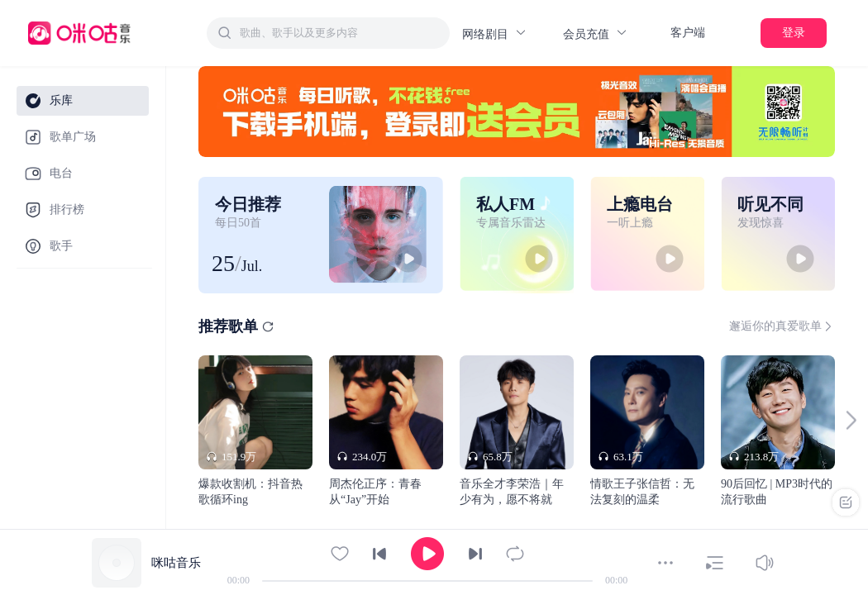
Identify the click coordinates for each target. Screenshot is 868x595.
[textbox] (340, 33)
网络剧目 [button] (495, 33)
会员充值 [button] (596, 33)
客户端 (688, 33)
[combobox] (328, 33)
